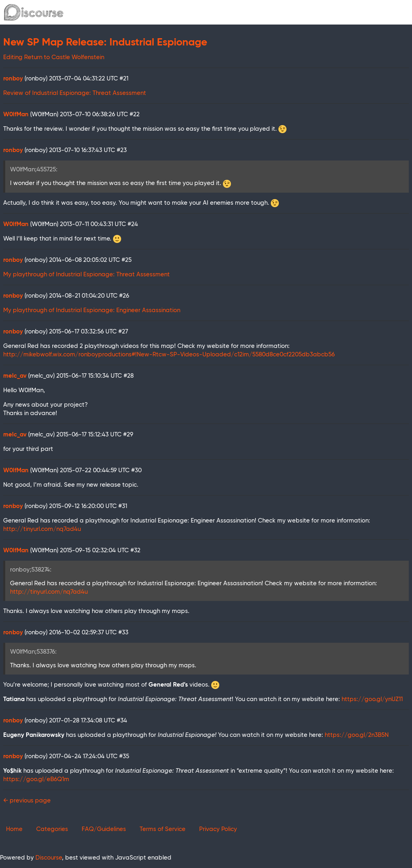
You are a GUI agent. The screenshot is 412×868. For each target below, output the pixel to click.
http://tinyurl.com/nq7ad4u (42, 529)
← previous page (27, 801)
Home (14, 829)
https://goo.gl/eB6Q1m (36, 779)
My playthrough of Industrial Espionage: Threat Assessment (87, 275)
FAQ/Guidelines (104, 829)
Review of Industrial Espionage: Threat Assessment (75, 93)
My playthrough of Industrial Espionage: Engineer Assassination (92, 310)
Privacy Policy (218, 829)
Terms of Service (163, 829)
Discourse (49, 858)
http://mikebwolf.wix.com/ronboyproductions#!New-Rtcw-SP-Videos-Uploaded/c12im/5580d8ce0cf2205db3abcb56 (169, 355)
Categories (52, 829)
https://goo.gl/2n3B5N (357, 735)
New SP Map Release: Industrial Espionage (105, 43)
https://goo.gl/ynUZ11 (372, 699)
